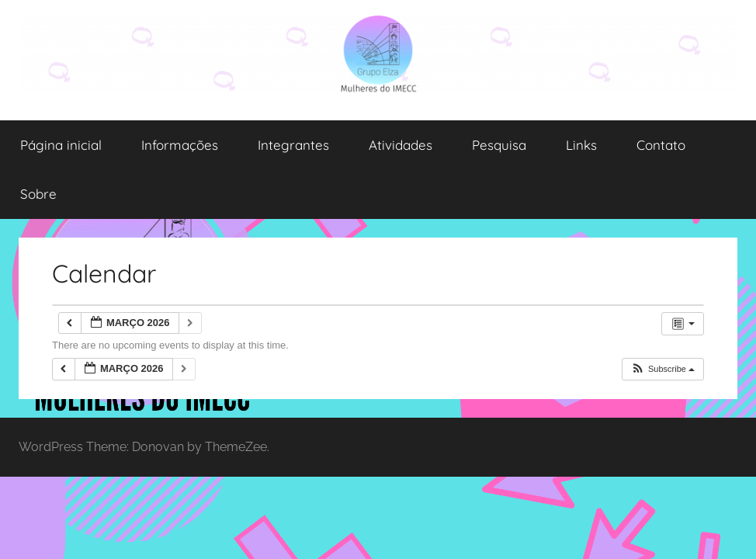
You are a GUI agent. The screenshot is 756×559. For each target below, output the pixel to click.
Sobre (38, 194)
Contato (661, 145)
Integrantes (293, 145)
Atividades (401, 145)
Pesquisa (499, 145)
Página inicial (61, 145)
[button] (662, 369)
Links (581, 145)
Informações (180, 145)
